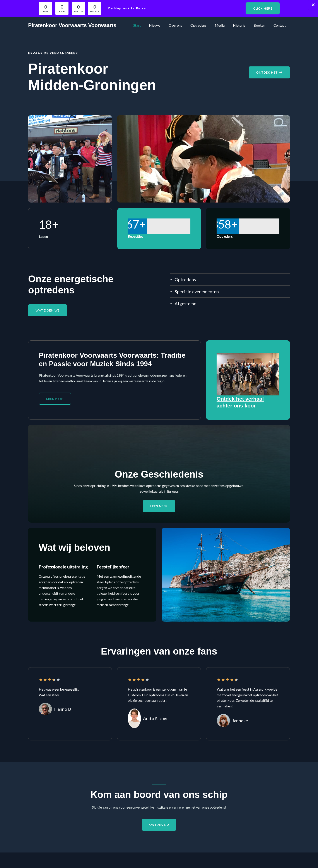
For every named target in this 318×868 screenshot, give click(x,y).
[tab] (230, 279)
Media (224, 25)
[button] (263, 8)
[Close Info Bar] (313, 5)
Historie (242, 25)
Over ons (183, 25)
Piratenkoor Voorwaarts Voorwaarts (72, 25)
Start (147, 25)
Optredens (204, 25)
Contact (280, 25)
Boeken (261, 25)
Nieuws (163, 25)
